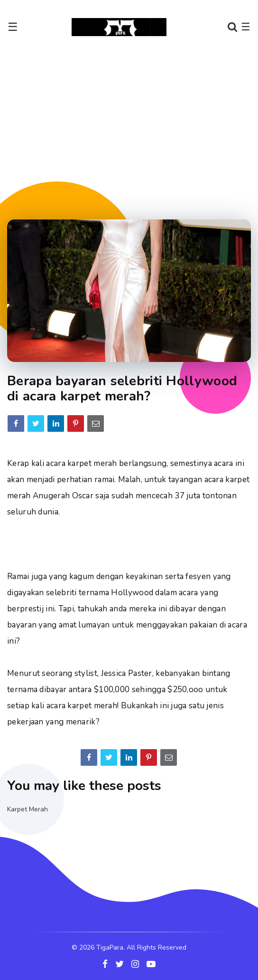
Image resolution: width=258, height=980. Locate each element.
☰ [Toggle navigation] (13, 27)
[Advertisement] (133, 128)
